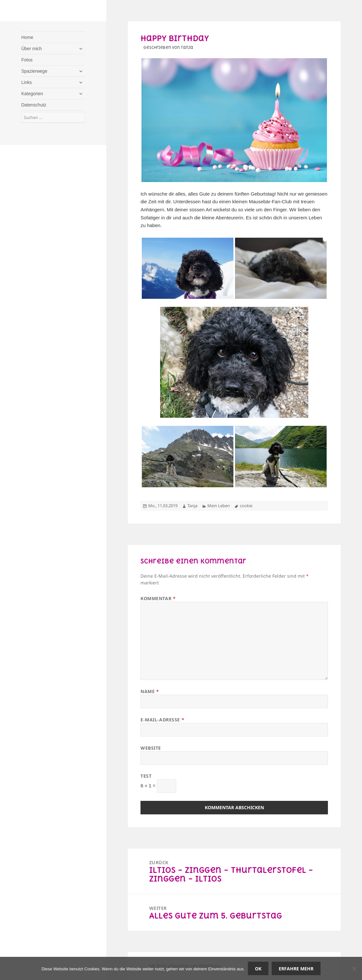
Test (146, 776)
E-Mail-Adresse (162, 720)
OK (258, 969)
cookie (246, 506)
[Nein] (354, 968)
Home (27, 37)
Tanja (192, 506)
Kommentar (158, 598)
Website (151, 748)
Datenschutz (34, 105)
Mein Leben (219, 506)
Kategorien (32, 94)
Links (27, 82)
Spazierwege (34, 71)
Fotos (27, 60)
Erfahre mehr (296, 969)
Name (150, 691)
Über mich (32, 49)
